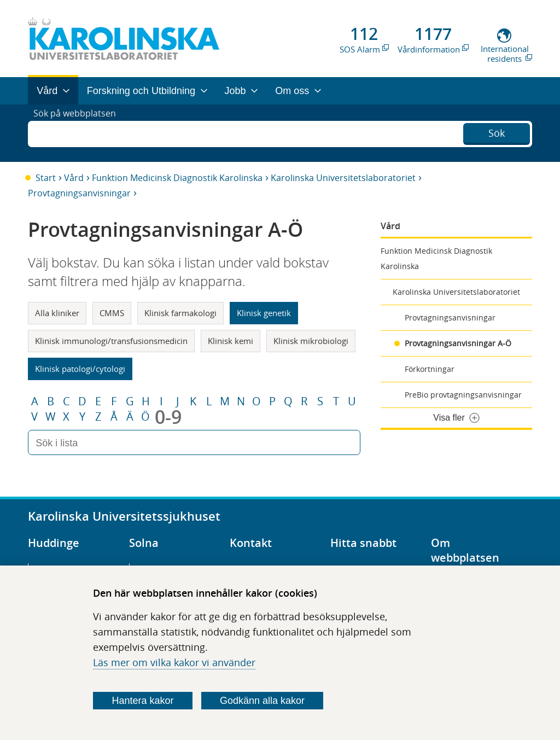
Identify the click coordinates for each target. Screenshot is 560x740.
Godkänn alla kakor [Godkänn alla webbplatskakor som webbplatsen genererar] (262, 701)
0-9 (168, 417)
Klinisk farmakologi (180, 313)
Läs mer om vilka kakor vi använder (174, 662)
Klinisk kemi (231, 341)
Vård (74, 178)
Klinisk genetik (264, 313)
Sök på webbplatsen (80, 133)
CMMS (112, 313)
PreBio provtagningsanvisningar (463, 395)
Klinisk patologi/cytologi (80, 369)
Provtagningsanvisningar (79, 193)
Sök (497, 132)
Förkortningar (430, 369)
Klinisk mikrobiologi (311, 341)
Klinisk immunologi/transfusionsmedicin (111, 341)
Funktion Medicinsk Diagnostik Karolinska (177, 178)
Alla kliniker (57, 313)
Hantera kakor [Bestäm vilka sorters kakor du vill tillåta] (143, 701)
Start (46, 178)
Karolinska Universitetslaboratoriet (343, 178)
